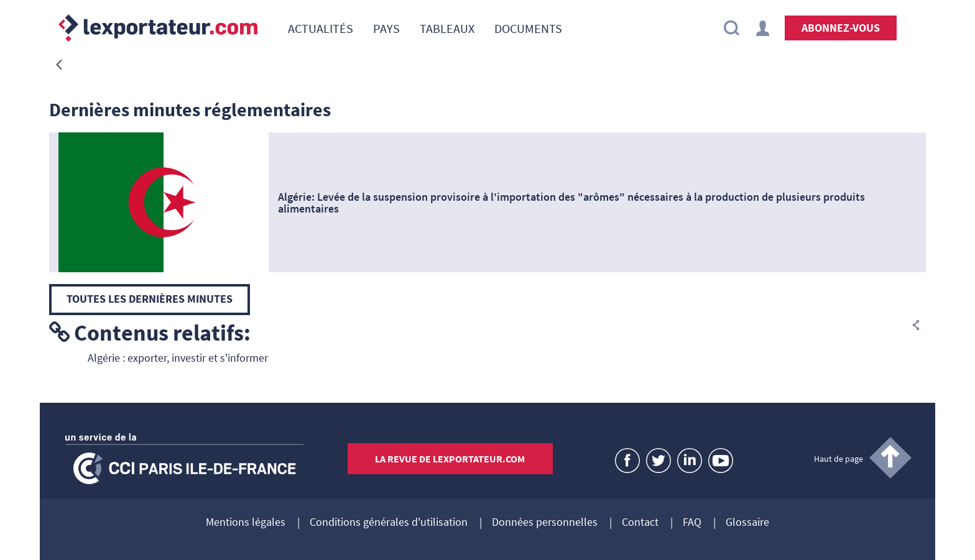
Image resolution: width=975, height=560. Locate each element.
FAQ (692, 523)
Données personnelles (545, 523)
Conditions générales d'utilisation (389, 523)
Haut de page (839, 459)
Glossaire (747, 523)
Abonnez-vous (841, 28)
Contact (640, 523)
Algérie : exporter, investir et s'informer (178, 358)
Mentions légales (246, 523)
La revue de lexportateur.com (450, 459)
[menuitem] (321, 28)
